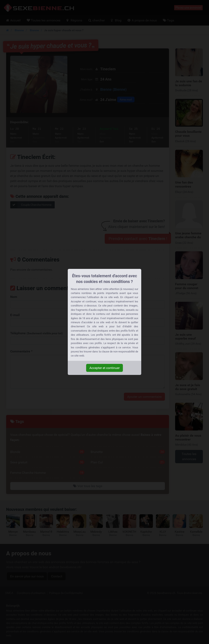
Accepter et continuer (104, 368)
